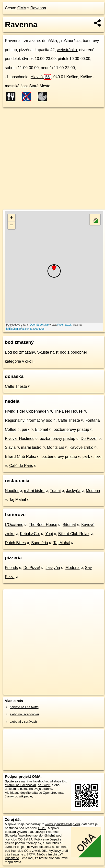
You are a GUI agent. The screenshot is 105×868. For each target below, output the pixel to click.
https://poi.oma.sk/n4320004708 (25, 329)
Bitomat (41, 429)
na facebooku (38, 781)
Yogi (49, 534)
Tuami (55, 491)
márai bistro (31, 447)
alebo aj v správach (23, 722)
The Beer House (68, 411)
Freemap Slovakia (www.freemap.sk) (32, 834)
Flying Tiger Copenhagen (27, 411)
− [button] (12, 225)
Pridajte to (12, 858)
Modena (93, 491)
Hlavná (41, 77)
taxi (99, 456)
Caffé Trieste (16, 386)
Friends (11, 568)
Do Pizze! (89, 439)
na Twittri (44, 785)
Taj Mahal (18, 500)
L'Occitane (14, 525)
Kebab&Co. (30, 534)
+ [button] (12, 218)
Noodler (12, 491)
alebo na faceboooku (24, 714)
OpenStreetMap (39, 325)
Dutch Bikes (15, 543)
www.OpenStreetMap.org (62, 824)
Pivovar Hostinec (20, 439)
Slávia (10, 447)
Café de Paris (21, 466)
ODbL (42, 828)
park (26, 429)
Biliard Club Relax (20, 456)
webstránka (67, 50)
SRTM (31, 854)
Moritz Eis (56, 447)
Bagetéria (40, 543)
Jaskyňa (73, 491)
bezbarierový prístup (71, 429)
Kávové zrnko (81, 447)
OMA (22, 8)
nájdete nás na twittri (24, 707)
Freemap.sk (64, 325)
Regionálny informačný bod (29, 420)
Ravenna (38, 8)
